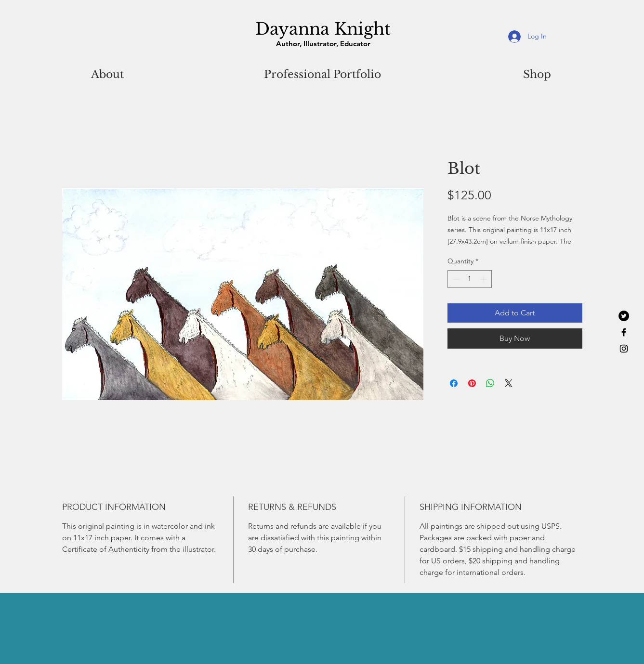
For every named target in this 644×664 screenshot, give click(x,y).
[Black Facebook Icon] (624, 332)
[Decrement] (455, 279)
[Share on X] (509, 383)
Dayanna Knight (323, 29)
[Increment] (484, 279)
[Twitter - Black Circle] (624, 316)
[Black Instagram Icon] (624, 349)
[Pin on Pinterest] (472, 383)
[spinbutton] (470, 279)
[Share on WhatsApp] (490, 383)
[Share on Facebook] (454, 383)
